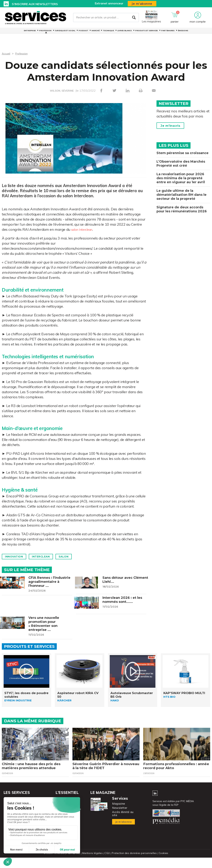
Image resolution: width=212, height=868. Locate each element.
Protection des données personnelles (134, 864)
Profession (45, 33)
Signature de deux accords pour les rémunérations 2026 (182, 209)
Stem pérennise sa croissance (183, 153)
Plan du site (75, 864)
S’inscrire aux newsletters (35, 4)
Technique (108, 33)
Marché (95, 33)
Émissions (183, 33)
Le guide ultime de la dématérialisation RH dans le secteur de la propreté (182, 195)
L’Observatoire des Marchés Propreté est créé (181, 164)
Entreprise (30, 33)
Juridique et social (65, 33)
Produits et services (146, 33)
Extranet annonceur (109, 3)
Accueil (6, 53)
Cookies (162, 864)
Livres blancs (125, 33)
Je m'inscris (170, 126)
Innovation (16, 557)
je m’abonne (142, 4)
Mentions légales (93, 864)
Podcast (83, 33)
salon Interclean (84, 229)
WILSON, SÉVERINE (62, 91)
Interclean (47, 557)
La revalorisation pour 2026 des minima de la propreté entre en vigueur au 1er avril (181, 178)
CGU (108, 864)
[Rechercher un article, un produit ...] (106, 19)
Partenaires (168, 33)
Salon (73, 557)
